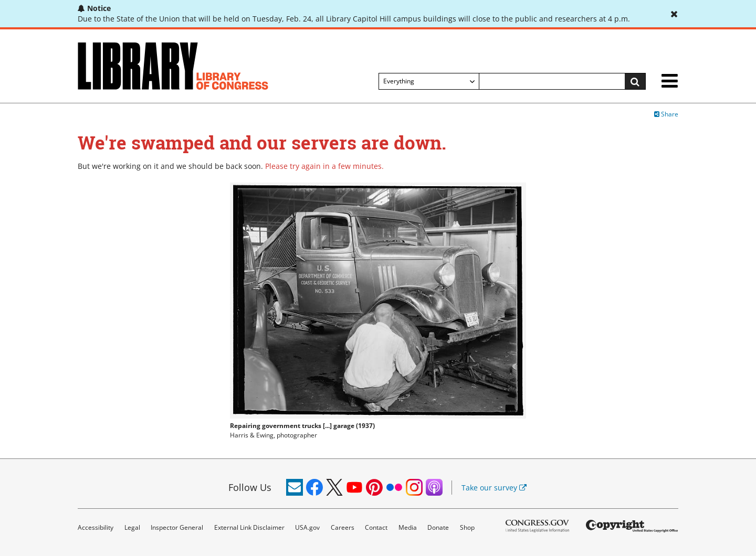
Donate (438, 527)
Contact (376, 527)
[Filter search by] (429, 81)
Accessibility (96, 527)
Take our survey (494, 488)
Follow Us (250, 487)
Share (666, 114)
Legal (132, 527)
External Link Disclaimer (249, 527)
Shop (467, 527)
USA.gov (307, 527)
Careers (343, 527)
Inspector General (177, 527)
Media (408, 527)
